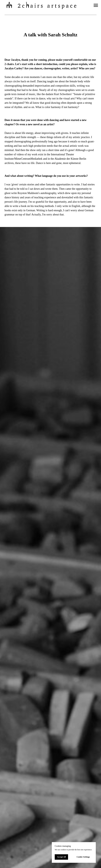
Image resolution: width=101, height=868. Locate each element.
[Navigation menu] (96, 5)
